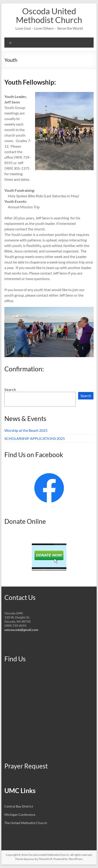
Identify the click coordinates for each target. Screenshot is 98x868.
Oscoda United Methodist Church (49, 15)
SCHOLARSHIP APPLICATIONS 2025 (35, 438)
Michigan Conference (20, 815)
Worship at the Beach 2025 (26, 430)
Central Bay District (19, 806)
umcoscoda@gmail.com (21, 630)
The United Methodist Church (26, 823)
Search (10, 389)
